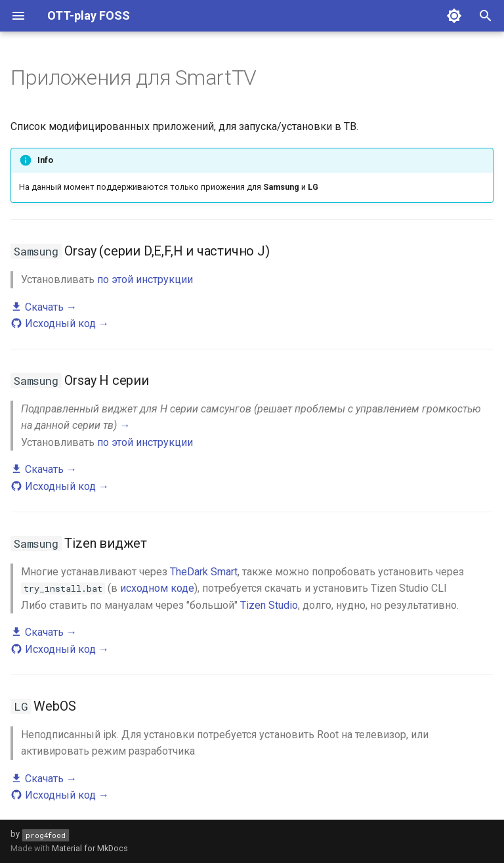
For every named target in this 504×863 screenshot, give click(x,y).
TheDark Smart (204, 572)
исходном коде (157, 588)
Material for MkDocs (90, 848)
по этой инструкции (145, 279)
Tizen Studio (269, 605)
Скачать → (44, 307)
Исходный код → (60, 323)
